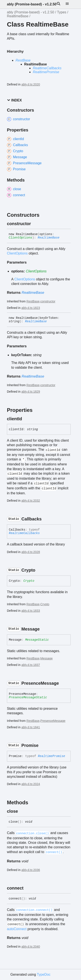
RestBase (23, 60)
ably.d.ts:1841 (31, 727)
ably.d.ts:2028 (31, 552)
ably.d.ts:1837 (31, 665)
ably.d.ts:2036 (31, 870)
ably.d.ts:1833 (31, 611)
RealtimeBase (18, 16)
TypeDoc (44, 974)
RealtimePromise (46, 72)
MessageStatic (37, 640)
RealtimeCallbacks (47, 68)
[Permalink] (35, 224)
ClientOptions (20, 238)
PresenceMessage (53, 721)
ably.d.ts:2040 (31, 947)
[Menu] (70, 4)
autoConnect (17, 929)
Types (62, 12)
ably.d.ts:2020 (31, 84)
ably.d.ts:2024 (31, 784)
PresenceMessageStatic (28, 697)
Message (47, 658)
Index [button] (14, 100)
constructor (48, 301)
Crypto (29, 581)
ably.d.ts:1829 (31, 392)
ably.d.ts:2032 (31, 501)
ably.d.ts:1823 (31, 308)
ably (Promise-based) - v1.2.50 (32, 4)
